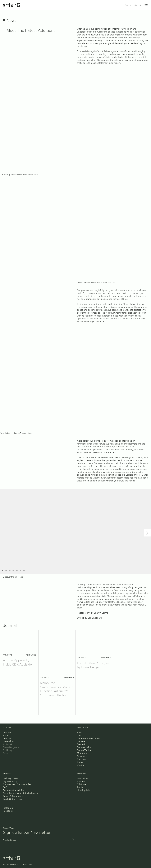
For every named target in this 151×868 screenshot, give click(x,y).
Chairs (80, 735)
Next (147, 533)
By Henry (8, 750)
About (6, 735)
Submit (73, 840)
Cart (138, 5)
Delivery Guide (10, 778)
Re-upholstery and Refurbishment (20, 793)
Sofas (80, 762)
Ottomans (82, 756)
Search (128, 5)
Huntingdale (83, 790)
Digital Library (10, 781)
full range (135, 602)
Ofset (6, 753)
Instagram (8, 808)
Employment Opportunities (17, 784)
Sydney (81, 781)
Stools (80, 765)
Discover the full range (13, 577)
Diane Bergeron (11, 747)
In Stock (7, 733)
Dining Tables (84, 750)
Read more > (31, 655)
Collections (9, 741)
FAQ (5, 787)
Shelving (81, 759)
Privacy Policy (27, 864)
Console (81, 741)
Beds (80, 733)
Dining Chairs (84, 747)
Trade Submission (12, 799)
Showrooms (114, 604)
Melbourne (83, 778)
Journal (7, 738)
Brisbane (82, 784)
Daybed (81, 744)
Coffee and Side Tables (89, 738)
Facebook (8, 811)
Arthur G (7, 744)
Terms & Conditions (13, 796)
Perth (80, 787)
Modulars (82, 753)
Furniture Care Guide (14, 790)
